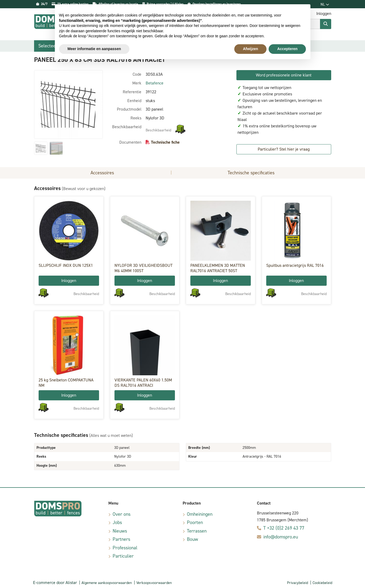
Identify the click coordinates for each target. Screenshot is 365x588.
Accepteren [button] (287, 49)
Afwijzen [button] (250, 49)
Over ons (122, 514)
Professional (125, 548)
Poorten (195, 522)
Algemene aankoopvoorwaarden (107, 583)
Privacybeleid (298, 583)
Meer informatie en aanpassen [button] (94, 49)
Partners (121, 539)
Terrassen (197, 531)
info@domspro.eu (281, 537)
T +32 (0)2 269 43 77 (284, 528)
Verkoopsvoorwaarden (154, 583)
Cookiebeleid (322, 583)
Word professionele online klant (284, 75)
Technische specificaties (251, 173)
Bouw (192, 539)
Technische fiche (165, 142)
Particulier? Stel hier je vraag (284, 149)
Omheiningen (200, 514)
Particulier (123, 556)
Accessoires (102, 173)
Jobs (117, 522)
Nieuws (120, 531)
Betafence (155, 83)
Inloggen (69, 281)
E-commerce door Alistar (55, 583)
